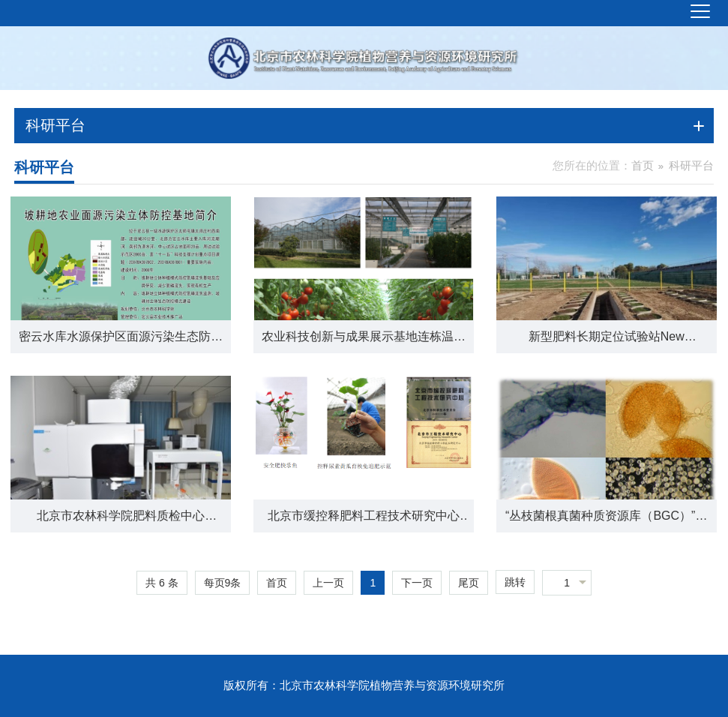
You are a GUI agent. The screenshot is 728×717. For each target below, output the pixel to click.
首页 (643, 165)
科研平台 (691, 165)
